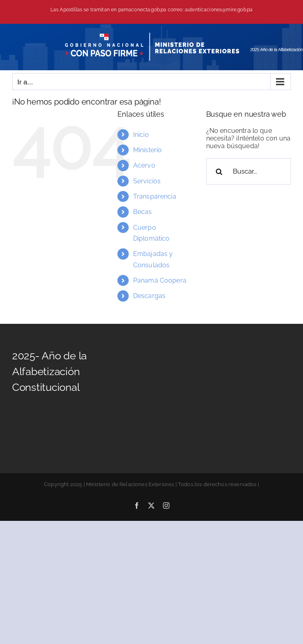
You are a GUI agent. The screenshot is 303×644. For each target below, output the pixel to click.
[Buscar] (219, 171)
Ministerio (148, 150)
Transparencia (155, 196)
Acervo (144, 165)
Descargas (149, 296)
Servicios (147, 181)
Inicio (141, 135)
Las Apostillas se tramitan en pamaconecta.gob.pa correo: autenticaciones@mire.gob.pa (151, 10)
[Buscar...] (249, 171)
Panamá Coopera (160, 280)
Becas (143, 212)
